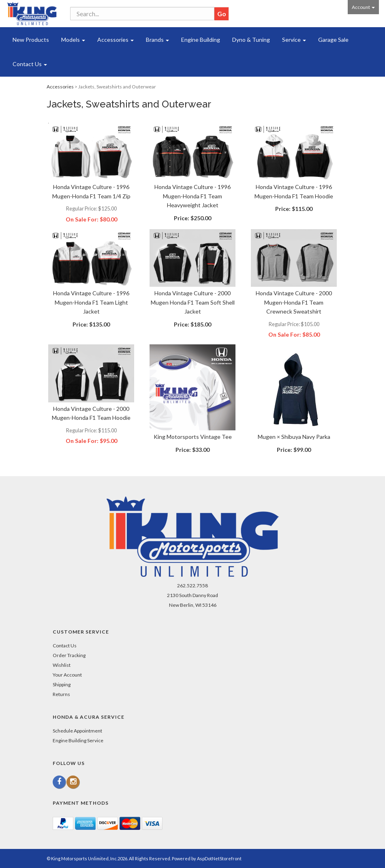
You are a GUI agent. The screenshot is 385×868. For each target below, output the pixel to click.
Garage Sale (333, 40)
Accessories (115, 40)
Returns (61, 694)
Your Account (67, 675)
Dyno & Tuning (251, 40)
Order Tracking (69, 655)
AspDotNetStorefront (219, 858)
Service (294, 40)
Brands (157, 40)
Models (73, 40)
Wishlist (62, 665)
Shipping (62, 684)
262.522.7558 (192, 585)
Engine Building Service (78, 740)
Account (363, 7)
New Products (31, 40)
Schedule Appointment (77, 731)
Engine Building (201, 40)
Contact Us (30, 64)
